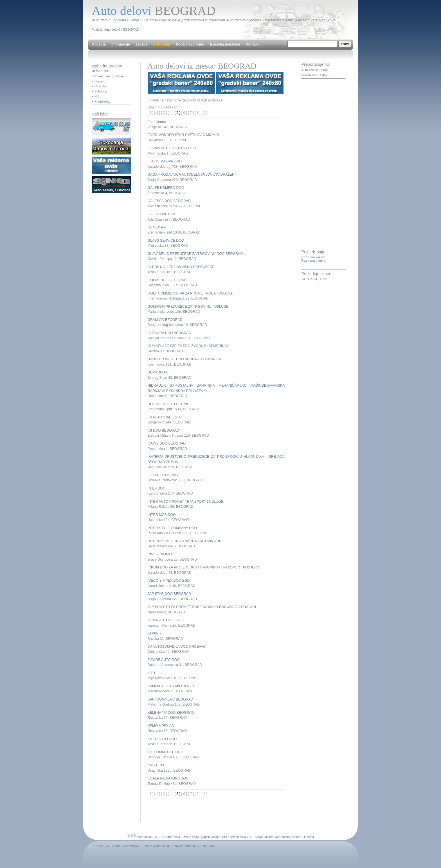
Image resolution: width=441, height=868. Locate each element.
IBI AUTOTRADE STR (165, 417)
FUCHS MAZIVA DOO (165, 161)
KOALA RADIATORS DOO (168, 778)
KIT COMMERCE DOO (166, 752)
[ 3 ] (164, 113)
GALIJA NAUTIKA (162, 214)
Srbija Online (264, 837)
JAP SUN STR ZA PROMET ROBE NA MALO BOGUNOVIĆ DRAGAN (202, 607)
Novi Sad (101, 86)
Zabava (141, 44)
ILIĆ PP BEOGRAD (163, 475)
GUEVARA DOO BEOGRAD (169, 333)
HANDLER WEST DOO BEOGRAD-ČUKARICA (184, 359)
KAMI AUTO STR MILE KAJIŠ (171, 686)
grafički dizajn (210, 837)
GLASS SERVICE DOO (166, 241)
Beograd (100, 81)
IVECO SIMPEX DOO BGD (169, 581)
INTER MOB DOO (162, 515)
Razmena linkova (313, 257)
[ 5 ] (177, 113)
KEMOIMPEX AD (161, 726)
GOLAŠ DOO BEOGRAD (167, 280)
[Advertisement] (213, 805)
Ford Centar (157, 122)
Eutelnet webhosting (155, 846)
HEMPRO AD (158, 372)
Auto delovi (112, 30)
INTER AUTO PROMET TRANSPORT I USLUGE (185, 502)
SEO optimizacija (234, 837)
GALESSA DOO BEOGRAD (169, 201)
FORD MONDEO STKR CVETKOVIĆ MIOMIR (183, 135)
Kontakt (252, 44)
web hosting (283, 837)
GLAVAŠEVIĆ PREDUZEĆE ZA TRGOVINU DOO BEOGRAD (195, 254)
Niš (97, 96)
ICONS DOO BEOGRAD (167, 443)
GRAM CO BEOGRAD (165, 320)
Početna (99, 44)
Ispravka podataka (225, 44)
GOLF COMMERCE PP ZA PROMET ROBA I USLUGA (190, 293)
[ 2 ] (157, 113)
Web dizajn (145, 837)
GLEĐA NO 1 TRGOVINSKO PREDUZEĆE (181, 267)
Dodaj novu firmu (190, 44)
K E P (152, 673)
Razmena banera (313, 260)
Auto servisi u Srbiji (315, 70)
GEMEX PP (157, 227)
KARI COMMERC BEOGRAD (170, 699)
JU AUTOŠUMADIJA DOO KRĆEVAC (177, 647)
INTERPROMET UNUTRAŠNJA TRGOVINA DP (184, 541)
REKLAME (162, 44)
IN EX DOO (157, 488)
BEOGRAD (131, 30)
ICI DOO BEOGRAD (163, 430)
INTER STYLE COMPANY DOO (172, 528)
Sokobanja (131, 846)
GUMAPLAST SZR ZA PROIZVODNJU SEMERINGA (189, 346)
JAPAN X (155, 633)
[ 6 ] (184, 113)
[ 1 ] (151, 113)
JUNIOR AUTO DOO (164, 660)
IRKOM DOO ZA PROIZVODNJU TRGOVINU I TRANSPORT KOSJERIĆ (204, 567)
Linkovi (309, 837)
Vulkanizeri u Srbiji (314, 75)
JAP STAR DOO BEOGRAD (169, 594)
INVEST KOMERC (162, 554)
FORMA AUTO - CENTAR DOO (172, 148)
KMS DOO (156, 765)
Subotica (101, 91)
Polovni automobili (184, 846)
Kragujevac (102, 101)
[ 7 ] (191, 113)
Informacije (121, 44)
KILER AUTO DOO (162, 739)
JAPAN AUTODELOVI (165, 620)
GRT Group (112, 846)
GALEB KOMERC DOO (166, 188)
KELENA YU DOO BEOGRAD (171, 713)
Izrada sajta (191, 837)
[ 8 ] (198, 113)
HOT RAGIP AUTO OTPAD (169, 404)
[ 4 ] (171, 113)
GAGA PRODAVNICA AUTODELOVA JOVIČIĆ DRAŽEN (191, 174)
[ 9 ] (204, 113)
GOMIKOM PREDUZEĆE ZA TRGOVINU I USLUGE (188, 307)
